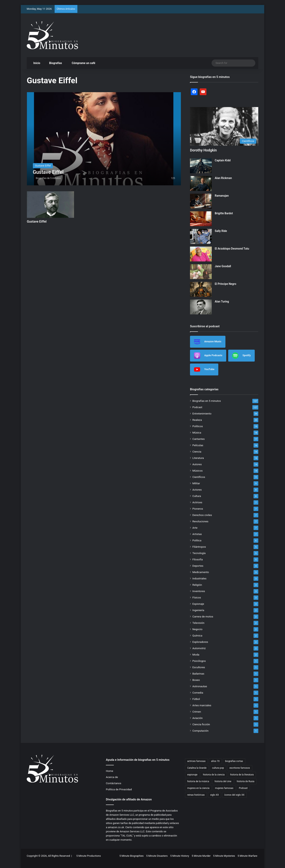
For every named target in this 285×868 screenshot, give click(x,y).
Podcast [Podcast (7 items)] (243, 788)
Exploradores (200, 642)
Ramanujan (222, 196)
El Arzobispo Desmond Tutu (232, 249)
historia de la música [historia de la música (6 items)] (198, 781)
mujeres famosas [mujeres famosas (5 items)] (224, 788)
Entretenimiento (202, 413)
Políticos (198, 426)
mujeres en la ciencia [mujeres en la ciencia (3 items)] (198, 788)
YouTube (204, 369)
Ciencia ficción (201, 724)
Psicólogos (199, 661)
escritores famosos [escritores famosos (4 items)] (240, 768)
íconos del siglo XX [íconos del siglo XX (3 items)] (234, 795)
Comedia (198, 693)
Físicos (197, 597)
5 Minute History (180, 856)
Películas (198, 445)
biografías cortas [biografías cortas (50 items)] (234, 761)
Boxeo (196, 680)
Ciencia (197, 452)
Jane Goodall (223, 266)
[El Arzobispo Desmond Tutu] (201, 254)
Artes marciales (202, 705)
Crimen (197, 712)
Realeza (197, 420)
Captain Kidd (223, 160)
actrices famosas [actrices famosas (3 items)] (196, 761)
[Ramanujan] (201, 201)
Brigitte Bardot (224, 213)
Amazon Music (208, 342)
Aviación (198, 718)
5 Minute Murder (201, 856)
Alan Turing (222, 301)
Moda (196, 655)
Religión (197, 585)
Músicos (198, 471)
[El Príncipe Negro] (201, 289)
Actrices (197, 502)
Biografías (54, 63)
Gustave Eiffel (37, 222)
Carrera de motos (203, 616)
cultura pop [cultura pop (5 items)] (218, 768)
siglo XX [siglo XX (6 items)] (215, 795)
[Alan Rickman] (201, 183)
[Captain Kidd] (201, 166)
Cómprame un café (81, 63)
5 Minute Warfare (247, 856)
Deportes (198, 566)
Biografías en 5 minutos (207, 401)
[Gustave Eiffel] (104, 139)
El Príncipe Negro (226, 284)
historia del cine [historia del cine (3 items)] (223, 781)
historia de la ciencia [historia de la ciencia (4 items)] (214, 775)
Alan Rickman (223, 178)
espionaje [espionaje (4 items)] (192, 775)
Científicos (199, 477)
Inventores (199, 591)
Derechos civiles (202, 515)
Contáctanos (114, 783)
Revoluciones (200, 521)
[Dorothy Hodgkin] (224, 126)
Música (197, 433)
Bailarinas (198, 674)
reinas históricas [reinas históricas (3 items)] (196, 795)
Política (197, 540)
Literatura (198, 458)
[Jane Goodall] (201, 272)
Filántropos (199, 547)
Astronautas (200, 686)
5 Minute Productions (89, 856)
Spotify (241, 356)
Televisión (198, 623)
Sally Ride (221, 231)
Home (110, 771)
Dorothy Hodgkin (203, 150)
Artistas (197, 534)
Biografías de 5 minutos (48, 178)
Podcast (197, 407)
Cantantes (199, 439)
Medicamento (201, 572)
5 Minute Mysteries (224, 856)
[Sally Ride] (201, 236)
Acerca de (112, 777)
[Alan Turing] (201, 307)
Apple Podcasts (208, 356)
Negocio (197, 629)
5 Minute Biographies (131, 856)
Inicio (35, 63)
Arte (195, 528)
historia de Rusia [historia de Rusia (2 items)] (246, 781)
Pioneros (198, 509)
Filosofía (198, 559)
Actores (197, 490)
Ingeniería (198, 610)
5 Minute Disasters (157, 856)
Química (197, 635)
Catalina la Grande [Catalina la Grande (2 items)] (197, 768)
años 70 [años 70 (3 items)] (215, 761)
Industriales (199, 578)
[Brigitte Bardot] (201, 219)
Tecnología (199, 553)
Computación (200, 731)
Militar (196, 483)
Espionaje (198, 604)
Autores (197, 464)
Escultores (199, 667)
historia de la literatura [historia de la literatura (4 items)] (242, 775)
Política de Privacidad (119, 789)
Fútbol (196, 699)
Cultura (197, 496)
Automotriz (199, 648)
